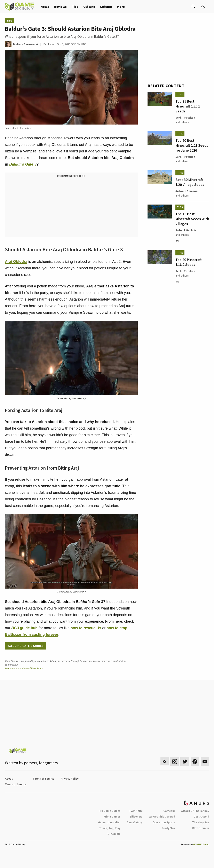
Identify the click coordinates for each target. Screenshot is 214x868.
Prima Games (112, 817)
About (9, 779)
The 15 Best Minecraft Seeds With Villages (192, 219)
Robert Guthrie (186, 230)
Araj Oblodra (16, 262)
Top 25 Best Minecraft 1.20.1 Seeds (188, 106)
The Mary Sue (201, 822)
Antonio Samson (187, 191)
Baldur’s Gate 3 (23, 164)
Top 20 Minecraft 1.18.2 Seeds (189, 262)
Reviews (60, 7)
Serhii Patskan (185, 118)
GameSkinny (135, 822)
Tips (75, 7)
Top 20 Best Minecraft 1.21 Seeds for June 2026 (192, 145)
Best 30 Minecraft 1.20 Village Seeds (190, 182)
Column (106, 7)
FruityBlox (168, 828)
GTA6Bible (114, 834)
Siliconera (136, 817)
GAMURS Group (201, 844)
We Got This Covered (162, 817)
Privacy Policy (70, 779)
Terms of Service (43, 779)
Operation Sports (164, 822)
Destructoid (201, 817)
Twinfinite (136, 811)
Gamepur (169, 811)
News (45, 7)
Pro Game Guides (110, 811)
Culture (89, 7)
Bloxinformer (201, 828)
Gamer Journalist (109, 822)
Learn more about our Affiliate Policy (24, 668)
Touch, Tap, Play (110, 828)
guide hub (24, 628)
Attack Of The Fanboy (195, 811)
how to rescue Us (86, 628)
